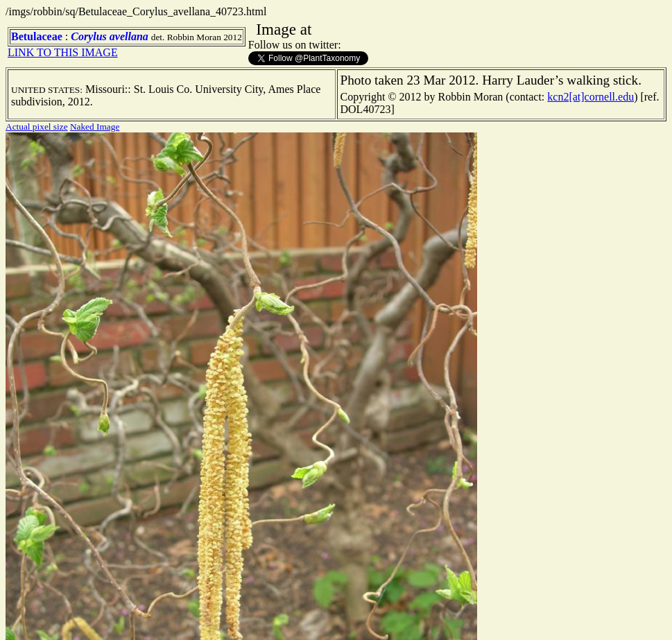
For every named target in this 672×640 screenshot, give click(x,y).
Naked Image (95, 127)
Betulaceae (37, 36)
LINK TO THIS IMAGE (63, 52)
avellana (129, 36)
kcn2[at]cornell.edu (591, 97)
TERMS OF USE (406, 618)
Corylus (89, 36)
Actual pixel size (37, 127)
